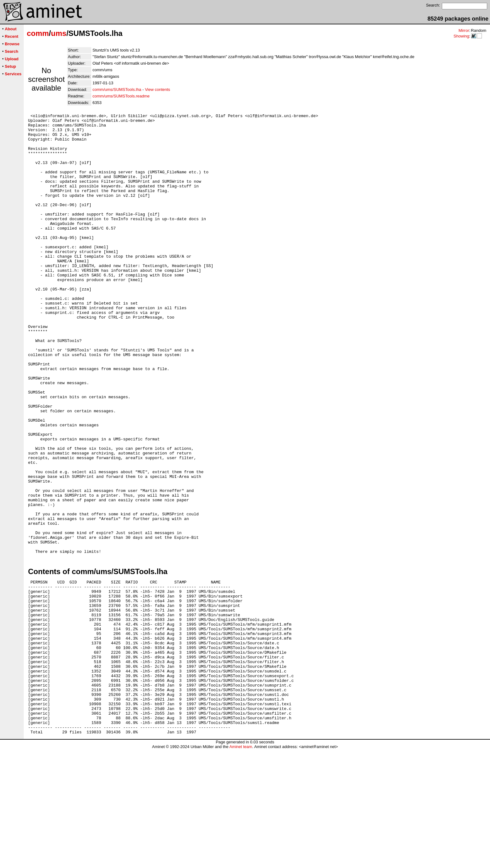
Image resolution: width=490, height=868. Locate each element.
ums (59, 33)
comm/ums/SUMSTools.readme (121, 96)
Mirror (464, 30)
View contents (158, 89)
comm (38, 33)
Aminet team (241, 866)
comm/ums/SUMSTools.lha (117, 89)
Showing (461, 36)
